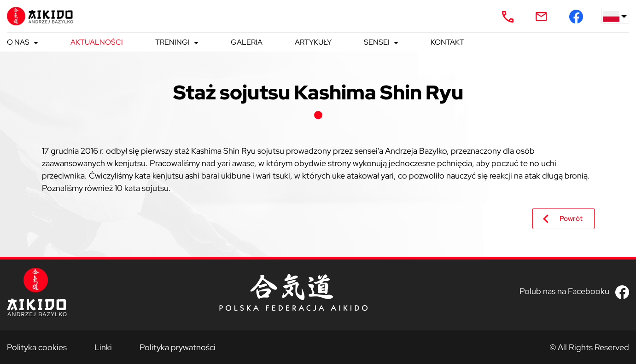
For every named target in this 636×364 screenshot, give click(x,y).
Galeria (247, 42)
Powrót (571, 219)
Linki (103, 347)
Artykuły (313, 42)
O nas (18, 42)
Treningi (172, 42)
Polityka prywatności (178, 347)
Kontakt (447, 42)
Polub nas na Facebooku (564, 291)
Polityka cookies (37, 347)
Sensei (377, 42)
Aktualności (97, 42)
